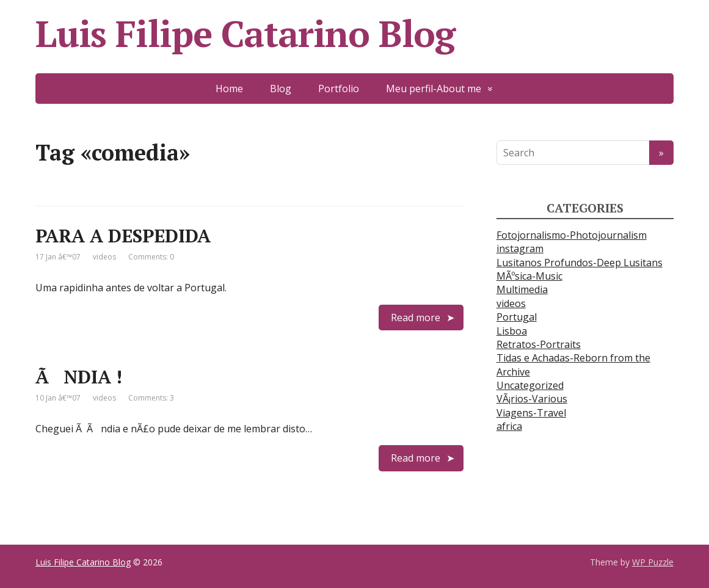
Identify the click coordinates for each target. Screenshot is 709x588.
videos (104, 257)
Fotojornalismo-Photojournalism (572, 235)
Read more (416, 318)
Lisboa (512, 331)
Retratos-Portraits (539, 344)
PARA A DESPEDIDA (123, 236)
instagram (520, 249)
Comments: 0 (151, 257)
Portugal (517, 317)
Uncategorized (530, 385)
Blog (281, 89)
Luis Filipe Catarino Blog (245, 34)
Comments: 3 (151, 398)
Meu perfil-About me (434, 89)
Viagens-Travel (531, 413)
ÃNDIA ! (79, 377)
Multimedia (522, 289)
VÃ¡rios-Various (532, 399)
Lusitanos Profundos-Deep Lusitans (580, 263)
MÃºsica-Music (529, 276)
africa (509, 426)
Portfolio (339, 89)
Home (229, 89)
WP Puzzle (653, 562)
